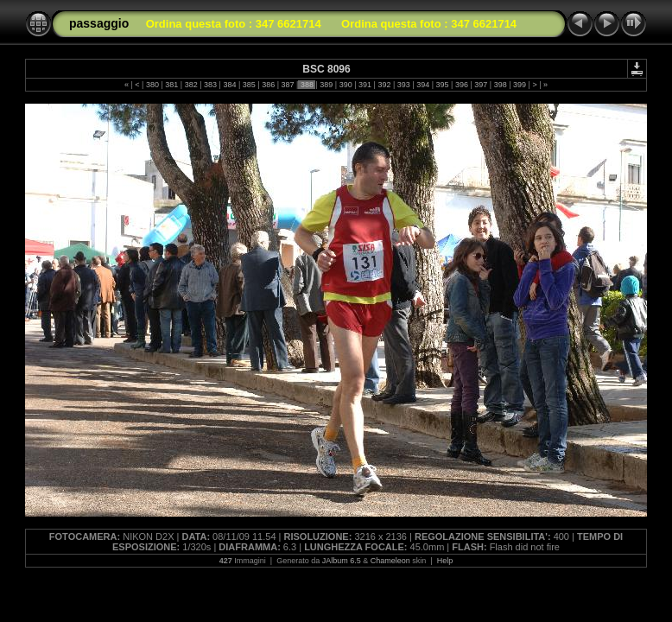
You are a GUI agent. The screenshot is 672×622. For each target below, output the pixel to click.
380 (152, 85)
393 (403, 85)
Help (445, 561)
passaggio (99, 23)
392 (384, 85)
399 (520, 85)
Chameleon (390, 561)
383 (211, 85)
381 (172, 85)
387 (288, 85)
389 (326, 85)
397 (481, 85)
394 (423, 85)
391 (365, 85)
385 (249, 85)
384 (230, 85)
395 (442, 85)
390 (346, 85)
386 (269, 85)
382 (191, 85)
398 (500, 85)
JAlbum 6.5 (342, 561)
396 (461, 85)
